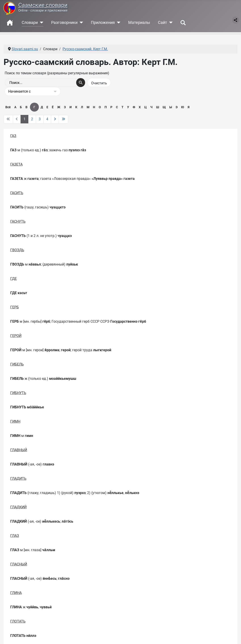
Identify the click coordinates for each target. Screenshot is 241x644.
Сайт (162, 23)
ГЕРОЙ (16, 336)
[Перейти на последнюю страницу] (63, 119)
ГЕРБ (15, 307)
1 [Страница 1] (24, 119)
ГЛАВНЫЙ (19, 450)
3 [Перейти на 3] (40, 119)
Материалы (139, 23)
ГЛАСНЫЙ (19, 564)
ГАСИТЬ (17, 193)
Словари (30, 23)
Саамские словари (43, 5)
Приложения (103, 23)
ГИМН (15, 421)
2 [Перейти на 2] (32, 119)
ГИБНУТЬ (18, 393)
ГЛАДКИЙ (18, 507)
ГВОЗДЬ (17, 250)
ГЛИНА (16, 593)
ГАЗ (13, 136)
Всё (8, 107)
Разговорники (64, 23)
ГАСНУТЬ (18, 221)
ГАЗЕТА (16, 164)
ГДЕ (14, 279)
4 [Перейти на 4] (47, 119)
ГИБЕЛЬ (17, 364)
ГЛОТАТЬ (18, 621)
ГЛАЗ (15, 536)
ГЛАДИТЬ (18, 479)
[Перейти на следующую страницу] (55, 119)
